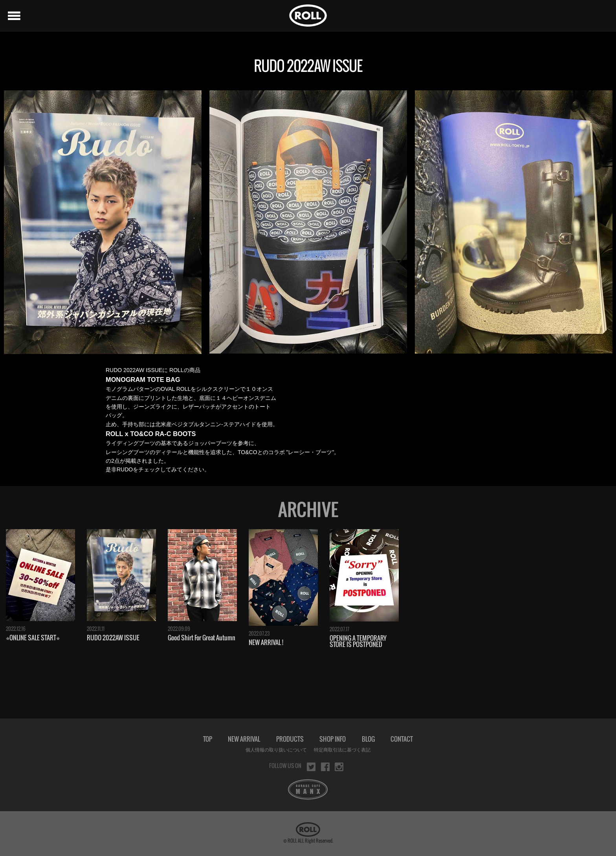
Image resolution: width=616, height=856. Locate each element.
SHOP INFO (333, 739)
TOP (208, 739)
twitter (311, 767)
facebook (325, 767)
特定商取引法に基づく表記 (342, 750)
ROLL (308, 16)
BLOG (368, 739)
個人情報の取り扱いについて (276, 750)
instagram (339, 767)
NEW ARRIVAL (244, 739)
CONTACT (402, 739)
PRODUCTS (290, 739)
